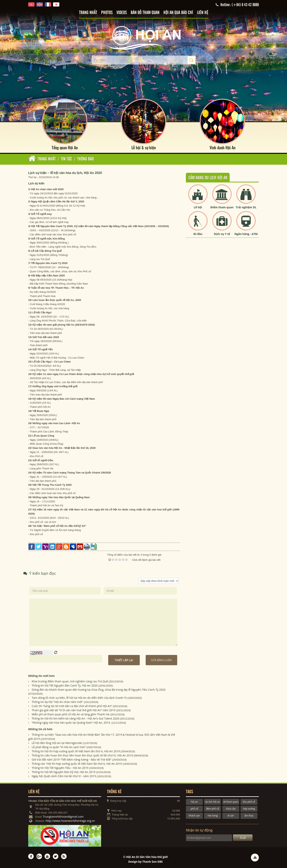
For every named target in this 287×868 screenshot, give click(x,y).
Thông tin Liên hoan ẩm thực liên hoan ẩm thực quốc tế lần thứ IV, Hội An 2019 (82, 755)
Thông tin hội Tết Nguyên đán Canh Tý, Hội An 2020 (65, 685)
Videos (122, 13)
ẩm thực (249, 816)
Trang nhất (88, 13)
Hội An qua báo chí (178, 13)
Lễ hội (198, 207)
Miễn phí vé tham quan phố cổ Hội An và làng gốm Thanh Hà (71, 714)
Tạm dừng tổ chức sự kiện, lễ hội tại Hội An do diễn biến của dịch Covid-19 (79, 698)
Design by (146, 862)
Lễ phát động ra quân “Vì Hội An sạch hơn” (59, 747)
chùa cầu (231, 809)
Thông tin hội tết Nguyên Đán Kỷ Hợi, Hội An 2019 (64, 772)
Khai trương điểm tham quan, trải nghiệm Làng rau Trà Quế (70, 681)
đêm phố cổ (212, 809)
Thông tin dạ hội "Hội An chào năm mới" (57, 702)
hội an (194, 802)
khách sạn (194, 816)
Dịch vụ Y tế (222, 234)
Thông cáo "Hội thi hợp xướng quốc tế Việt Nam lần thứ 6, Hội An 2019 (77, 764)
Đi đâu (198, 234)
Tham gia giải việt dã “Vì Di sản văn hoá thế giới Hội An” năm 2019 (74, 710)
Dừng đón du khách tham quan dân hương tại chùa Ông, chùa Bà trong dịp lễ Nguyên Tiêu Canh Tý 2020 (99, 690)
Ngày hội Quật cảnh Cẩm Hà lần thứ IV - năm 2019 (64, 776)
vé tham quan (231, 802)
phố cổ (194, 809)
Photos (107, 13)
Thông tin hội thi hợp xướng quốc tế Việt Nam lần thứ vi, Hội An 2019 (76, 751)
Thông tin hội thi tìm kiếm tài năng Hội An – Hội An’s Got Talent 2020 (75, 718)
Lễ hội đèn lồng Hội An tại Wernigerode (57, 743)
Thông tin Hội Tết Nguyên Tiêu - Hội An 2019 (60, 768)
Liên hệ (203, 13)
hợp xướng (249, 809)
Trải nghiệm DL (246, 207)
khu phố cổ (249, 802)
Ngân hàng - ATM (246, 234)
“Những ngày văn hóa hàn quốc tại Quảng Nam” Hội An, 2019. (71, 723)
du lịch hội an (213, 802)
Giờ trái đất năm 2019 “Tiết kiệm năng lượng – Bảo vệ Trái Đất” (72, 759)
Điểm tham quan (222, 207)
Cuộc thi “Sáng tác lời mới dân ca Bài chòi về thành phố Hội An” (72, 706)
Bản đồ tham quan (145, 13)
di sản (231, 816)
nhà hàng (212, 816)
